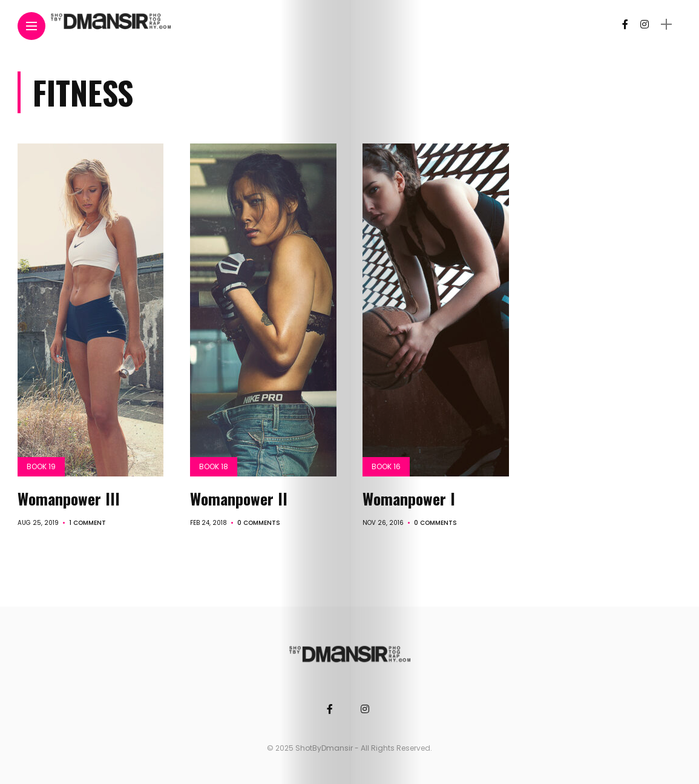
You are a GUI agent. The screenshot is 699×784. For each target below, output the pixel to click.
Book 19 (41, 466)
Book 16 (386, 466)
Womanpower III (69, 499)
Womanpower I (409, 499)
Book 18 (214, 466)
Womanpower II (239, 499)
